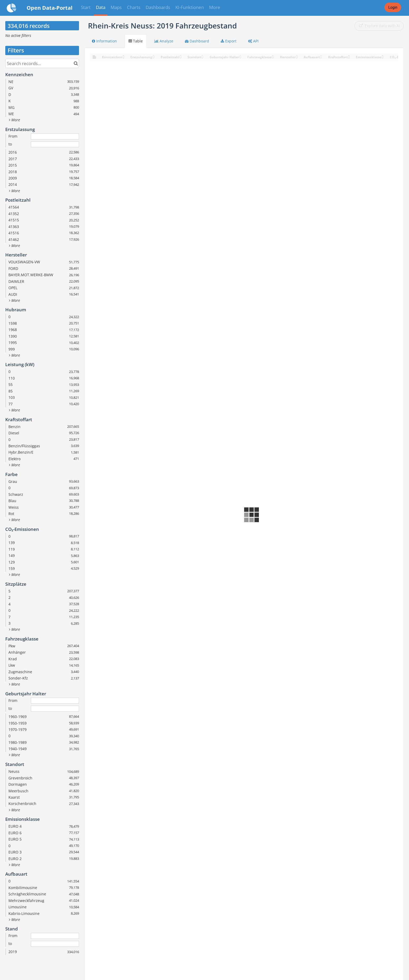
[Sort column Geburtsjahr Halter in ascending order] (240, 55)
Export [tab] (229, 41)
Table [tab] (136, 41)
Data (101, 7)
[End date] (55, 144)
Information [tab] (104, 41)
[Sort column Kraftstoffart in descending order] (349, 57)
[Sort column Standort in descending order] (203, 57)
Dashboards (158, 7)
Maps (116, 7)
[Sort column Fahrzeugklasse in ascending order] (273, 55)
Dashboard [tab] (197, 41)
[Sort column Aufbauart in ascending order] (321, 55)
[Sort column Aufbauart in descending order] (321, 57)
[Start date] (55, 136)
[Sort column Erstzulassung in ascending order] (154, 55)
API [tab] (253, 41)
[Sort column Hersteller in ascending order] (297, 55)
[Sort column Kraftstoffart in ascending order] (349, 55)
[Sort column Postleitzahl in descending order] (181, 57)
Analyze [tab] (164, 41)
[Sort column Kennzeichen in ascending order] (124, 55)
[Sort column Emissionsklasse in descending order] (383, 57)
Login (393, 7)
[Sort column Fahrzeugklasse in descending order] (273, 57)
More (215, 7)
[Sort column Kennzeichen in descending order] (124, 57)
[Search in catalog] (76, 63)
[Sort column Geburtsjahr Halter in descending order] (240, 57)
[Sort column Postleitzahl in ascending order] (181, 55)
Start (86, 7)
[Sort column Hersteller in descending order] (297, 57)
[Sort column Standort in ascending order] (203, 55)
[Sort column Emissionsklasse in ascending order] (383, 55)
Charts (134, 7)
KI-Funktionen (190, 7)
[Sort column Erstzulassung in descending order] (154, 57)
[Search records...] (42, 63)
